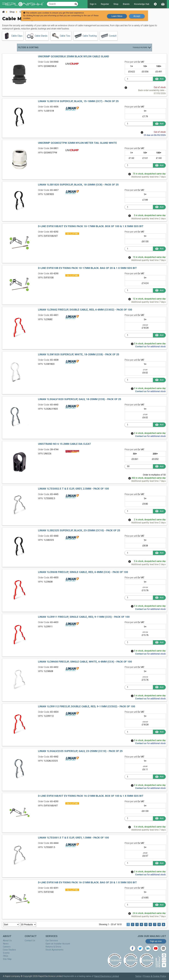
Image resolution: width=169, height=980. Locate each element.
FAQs (6, 956)
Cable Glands (37, 36)
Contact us (141, 347)
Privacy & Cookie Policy (155, 976)
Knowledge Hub (142, 4)
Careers (7, 947)
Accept (137, 16)
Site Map (7, 959)
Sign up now (156, 941)
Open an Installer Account (58, 944)
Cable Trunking (86, 36)
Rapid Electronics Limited (106, 976)
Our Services (52, 941)
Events (6, 953)
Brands (126, 4)
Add (157, 79)
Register (105, 4)
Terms (138, 976)
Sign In (93, 4)
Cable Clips (13, 36)
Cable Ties (61, 36)
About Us (7, 941)
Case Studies (9, 950)
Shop (116, 4)
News (6, 944)
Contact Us (30, 941)
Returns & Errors (53, 947)
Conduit (109, 36)
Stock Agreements (54, 950)
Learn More (117, 16)
